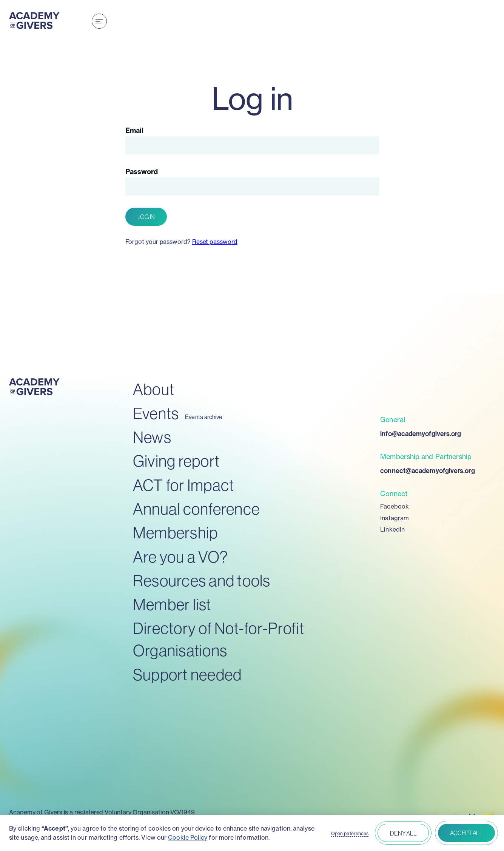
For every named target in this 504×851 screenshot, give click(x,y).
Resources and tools (202, 580)
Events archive (204, 417)
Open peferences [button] (350, 834)
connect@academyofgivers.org (427, 471)
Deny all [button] (403, 833)
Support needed (187, 674)
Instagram (395, 518)
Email (134, 130)
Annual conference (196, 509)
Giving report (176, 461)
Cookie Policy (188, 837)
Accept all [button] (466, 833)
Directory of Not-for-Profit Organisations (219, 639)
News (152, 437)
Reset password (215, 242)
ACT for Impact (184, 485)
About (154, 389)
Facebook (395, 506)
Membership (176, 533)
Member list (172, 604)
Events (156, 413)
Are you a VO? (180, 557)
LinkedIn (392, 529)
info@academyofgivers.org (421, 434)
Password (142, 172)
